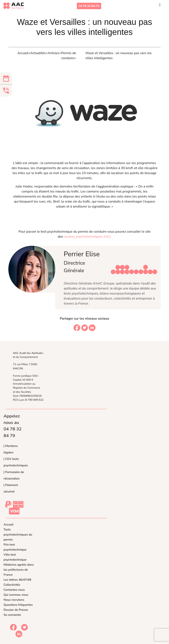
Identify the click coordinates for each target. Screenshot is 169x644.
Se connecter (12, 615)
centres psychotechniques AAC (87, 237)
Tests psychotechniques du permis (18, 534)
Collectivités (12, 585)
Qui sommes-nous (16, 595)
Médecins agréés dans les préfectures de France (19, 570)
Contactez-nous (14, 590)
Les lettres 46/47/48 (17, 580)
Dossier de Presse (16, 610)
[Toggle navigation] (160, 6)
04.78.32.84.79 (89, 6)
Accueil (8, 524)
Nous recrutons (14, 600)
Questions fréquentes (18, 605)
